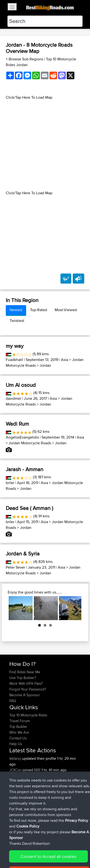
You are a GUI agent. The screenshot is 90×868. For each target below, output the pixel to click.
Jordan (45, 365)
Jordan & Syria (23, 554)
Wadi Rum (17, 424)
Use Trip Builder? (23, 678)
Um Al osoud (21, 385)
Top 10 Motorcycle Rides (28, 715)
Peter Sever (15, 567)
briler (10, 483)
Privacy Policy (74, 849)
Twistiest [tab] (17, 321)
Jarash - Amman (24, 469)
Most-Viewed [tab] (66, 310)
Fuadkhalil (14, 360)
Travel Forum (20, 721)
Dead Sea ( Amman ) (29, 508)
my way (15, 346)
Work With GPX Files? (26, 683)
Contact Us (18, 738)
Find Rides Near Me (25, 672)
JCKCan (16, 770)
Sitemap (54, 849)
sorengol (17, 781)
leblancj (16, 758)
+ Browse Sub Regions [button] (25, 59)
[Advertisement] (45, 145)
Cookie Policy (14, 855)
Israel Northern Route (56, 781)
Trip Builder (18, 727)
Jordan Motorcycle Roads (30, 443)
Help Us (16, 744)
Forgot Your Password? (28, 689)
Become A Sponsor (25, 695)
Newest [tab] (16, 310)
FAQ (13, 701)
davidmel (13, 398)
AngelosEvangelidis (22, 437)
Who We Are (19, 732)
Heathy (15, 776)
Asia (65, 360)
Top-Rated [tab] (39, 310)
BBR (37, 770)
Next (74, 608)
